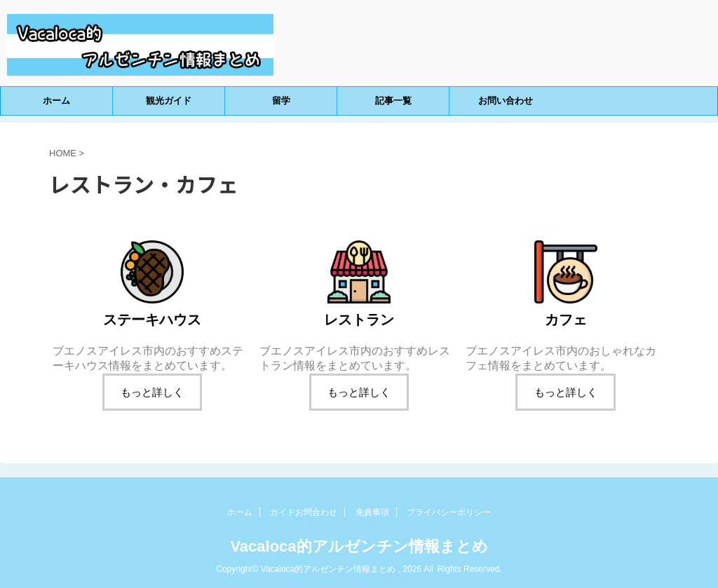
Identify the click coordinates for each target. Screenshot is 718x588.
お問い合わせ (506, 101)
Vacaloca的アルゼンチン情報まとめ (359, 546)
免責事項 (372, 512)
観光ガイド (169, 101)
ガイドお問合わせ (304, 512)
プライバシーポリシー (449, 512)
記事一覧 (393, 101)
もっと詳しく (152, 392)
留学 (281, 101)
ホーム (56, 101)
